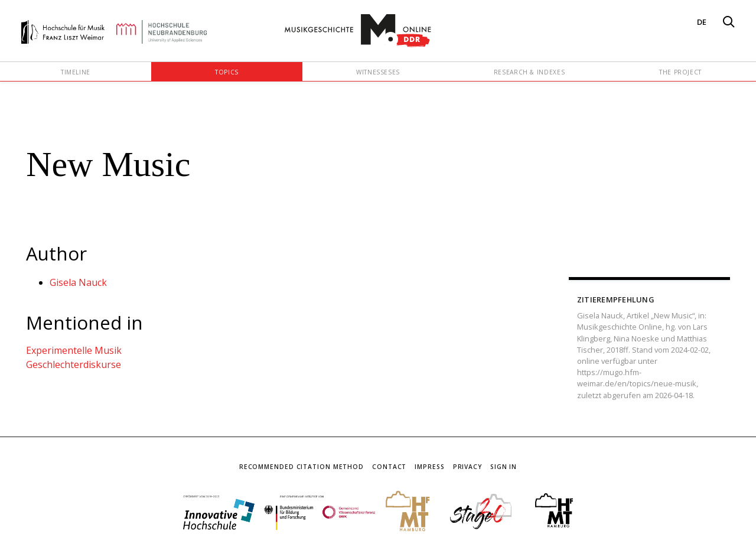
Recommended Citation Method (302, 467)
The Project (680, 72)
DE (702, 22)
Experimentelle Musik (74, 350)
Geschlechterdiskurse (74, 364)
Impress (429, 467)
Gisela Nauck (78, 282)
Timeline (76, 72)
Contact (389, 467)
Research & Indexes (529, 72)
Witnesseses (378, 72)
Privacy (467, 467)
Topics (227, 72)
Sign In (504, 467)
